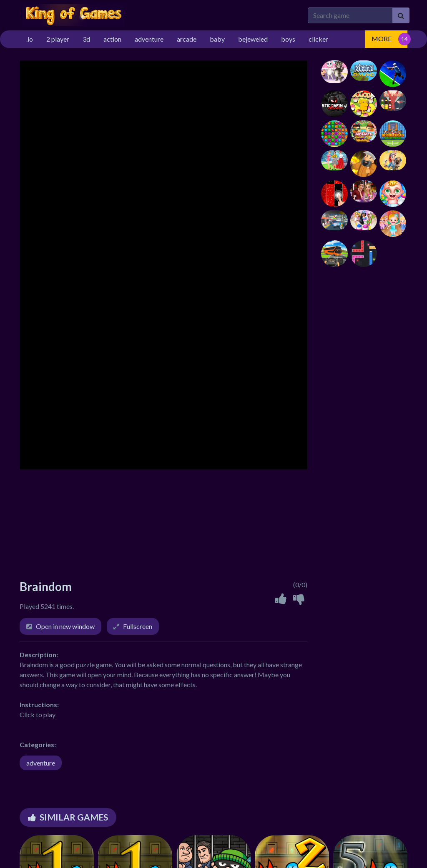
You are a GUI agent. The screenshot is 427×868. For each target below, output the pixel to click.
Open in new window (65, 626)
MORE (382, 39)
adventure (41, 763)
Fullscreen (138, 626)
